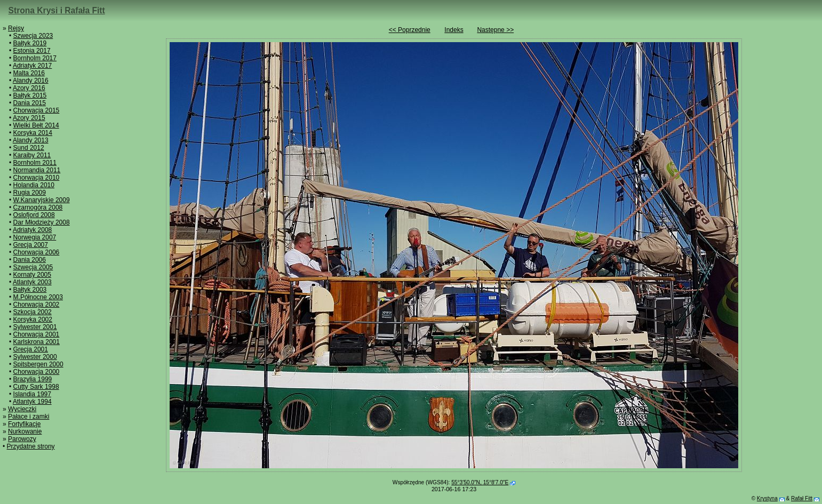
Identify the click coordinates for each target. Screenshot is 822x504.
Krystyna (767, 498)
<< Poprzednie (410, 30)
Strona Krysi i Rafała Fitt (57, 10)
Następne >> (495, 30)
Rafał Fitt (802, 498)
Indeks (454, 30)
